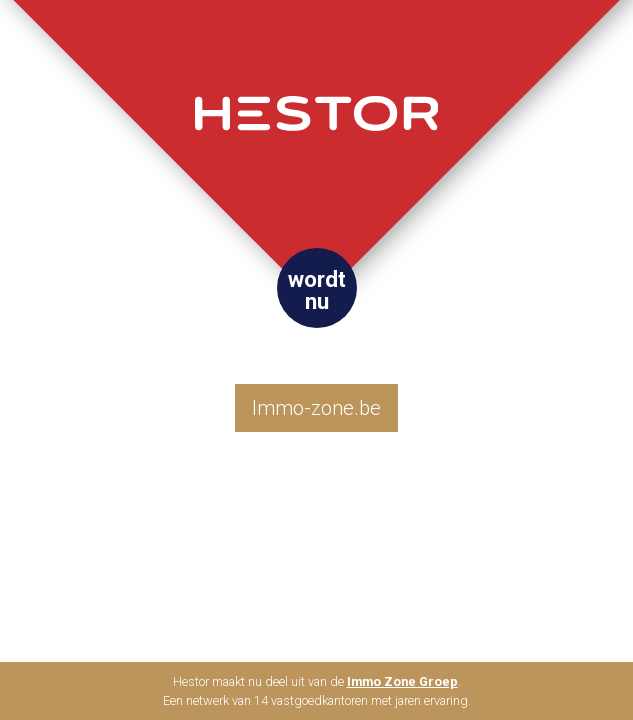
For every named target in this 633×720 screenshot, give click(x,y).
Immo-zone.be (316, 408)
